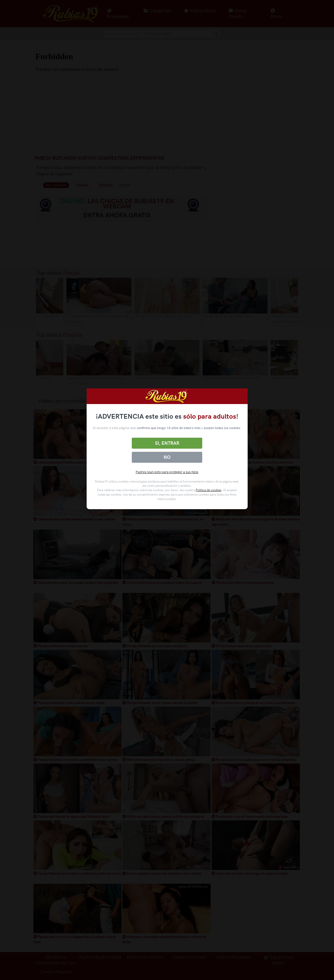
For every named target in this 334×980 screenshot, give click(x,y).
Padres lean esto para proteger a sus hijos (167, 472)
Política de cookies (208, 490)
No (167, 457)
